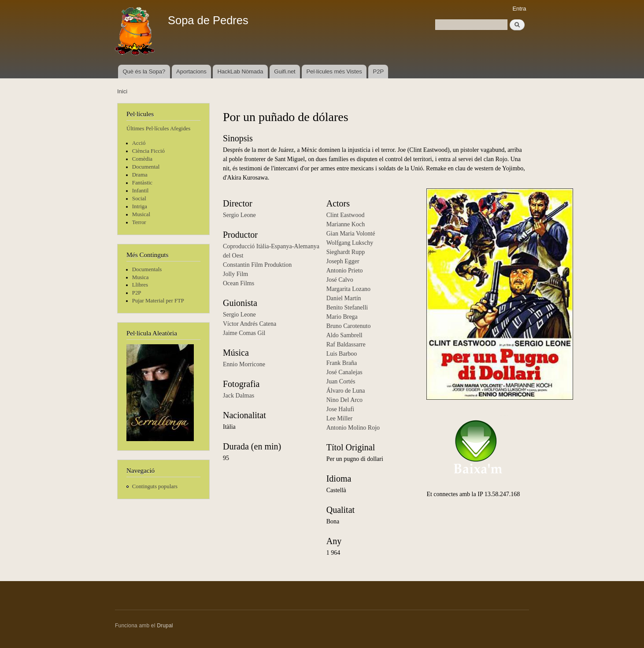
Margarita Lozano (348, 289)
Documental (146, 167)
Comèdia (142, 159)
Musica (141, 277)
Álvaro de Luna (346, 391)
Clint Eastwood (346, 215)
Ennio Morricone (244, 364)
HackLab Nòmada (240, 72)
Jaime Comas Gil (244, 333)
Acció (139, 143)
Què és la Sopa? (144, 72)
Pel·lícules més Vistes (334, 72)
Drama (140, 175)
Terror (139, 222)
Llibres (140, 285)
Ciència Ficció (148, 151)
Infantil (141, 191)
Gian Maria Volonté (351, 234)
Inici (122, 91)
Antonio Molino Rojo (353, 428)
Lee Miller (339, 418)
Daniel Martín (344, 298)
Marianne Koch (346, 224)
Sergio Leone (239, 215)
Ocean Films (239, 283)
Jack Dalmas (239, 396)
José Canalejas (344, 372)
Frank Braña (342, 363)
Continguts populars (155, 486)
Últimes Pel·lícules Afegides (158, 129)
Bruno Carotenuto (349, 326)
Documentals (147, 269)
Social (139, 199)
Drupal (165, 626)
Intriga (140, 206)
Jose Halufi (340, 409)
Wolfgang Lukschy (350, 243)
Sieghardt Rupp (346, 252)
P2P (379, 72)
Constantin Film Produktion (257, 265)
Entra (519, 9)
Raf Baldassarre (346, 344)
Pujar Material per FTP (158, 301)
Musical (141, 214)
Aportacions (191, 72)
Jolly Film (235, 274)
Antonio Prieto (345, 271)
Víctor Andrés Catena (250, 324)
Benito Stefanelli (347, 307)
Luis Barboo (342, 354)
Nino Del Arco (344, 400)
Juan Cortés (341, 381)
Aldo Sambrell (344, 335)
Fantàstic (142, 183)
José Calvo (340, 280)
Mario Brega (342, 317)
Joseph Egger (343, 261)
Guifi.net (285, 72)
